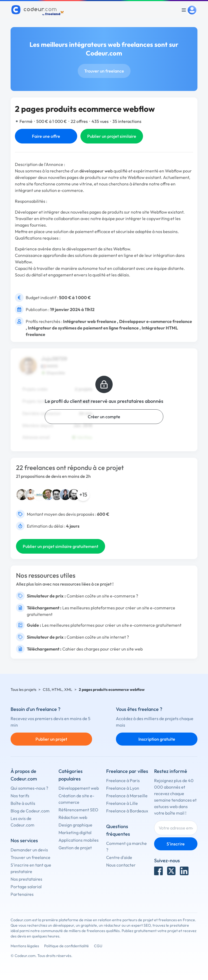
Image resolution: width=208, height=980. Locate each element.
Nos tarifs (20, 796)
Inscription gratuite (157, 739)
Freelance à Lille (122, 803)
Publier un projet (51, 739)
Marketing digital (75, 832)
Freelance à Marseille (127, 796)
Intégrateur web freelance (90, 321)
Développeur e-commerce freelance (156, 321)
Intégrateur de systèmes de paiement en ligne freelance (83, 328)
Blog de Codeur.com (30, 811)
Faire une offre (46, 136)
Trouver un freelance (104, 71)
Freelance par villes (127, 771)
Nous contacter (121, 865)
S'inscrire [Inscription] (176, 844)
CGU (98, 946)
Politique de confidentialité (66, 946)
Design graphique (75, 825)
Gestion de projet (75, 848)
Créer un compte (104, 417)
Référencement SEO (78, 810)
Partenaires (22, 894)
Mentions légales (25, 946)
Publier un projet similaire (112, 136)
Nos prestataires (26, 879)
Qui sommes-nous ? (29, 788)
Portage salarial (26, 887)
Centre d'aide (119, 857)
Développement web (79, 788)
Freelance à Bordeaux (127, 811)
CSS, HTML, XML (58, 690)
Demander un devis (29, 850)
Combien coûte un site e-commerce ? (102, 596)
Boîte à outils (23, 803)
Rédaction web (73, 817)
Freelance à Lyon (123, 788)
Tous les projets (23, 690)
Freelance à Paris (123, 780)
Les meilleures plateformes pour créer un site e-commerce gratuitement (112, 625)
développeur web (96, 171)
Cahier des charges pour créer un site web (103, 649)
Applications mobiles (79, 840)
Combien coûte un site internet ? (98, 637)
